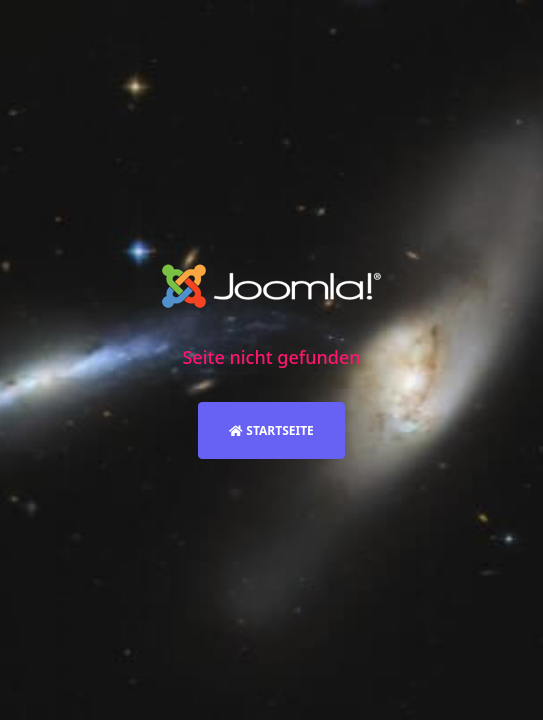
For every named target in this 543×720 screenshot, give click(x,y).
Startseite (271, 430)
